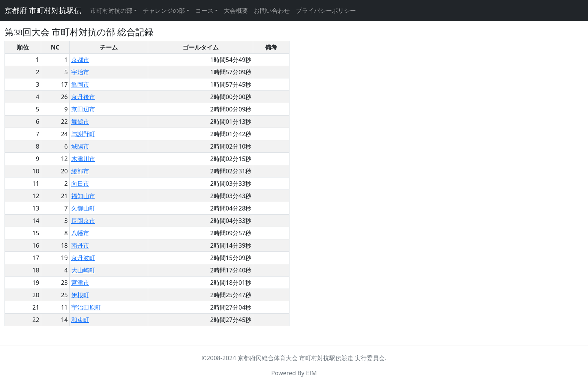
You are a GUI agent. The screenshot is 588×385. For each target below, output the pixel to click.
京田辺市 (83, 109)
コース (204, 11)
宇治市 (80, 72)
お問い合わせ (272, 11)
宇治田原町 (86, 307)
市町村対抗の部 (111, 11)
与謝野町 (83, 134)
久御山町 (83, 208)
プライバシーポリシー (326, 11)
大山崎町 (83, 270)
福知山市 (83, 196)
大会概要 (236, 11)
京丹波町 (83, 258)
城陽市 (80, 146)
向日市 (80, 183)
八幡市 (80, 233)
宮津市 (80, 283)
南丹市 (80, 245)
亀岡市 (80, 84)
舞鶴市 (80, 122)
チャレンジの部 (164, 11)
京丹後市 (83, 97)
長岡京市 (83, 221)
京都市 (80, 60)
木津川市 (83, 159)
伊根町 (80, 295)
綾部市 (80, 171)
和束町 (80, 320)
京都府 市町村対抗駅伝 (43, 11)
